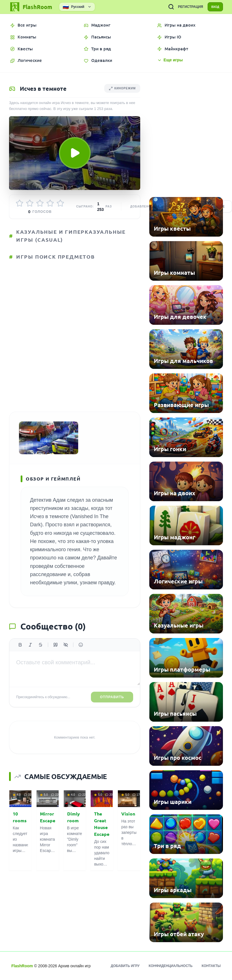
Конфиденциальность (171, 966)
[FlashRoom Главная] (31, 7)
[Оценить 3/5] (40, 204)
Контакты (211, 966)
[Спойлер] (66, 654)
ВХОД (213, 7)
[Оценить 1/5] (20, 204)
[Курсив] (30, 654)
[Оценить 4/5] (50, 204)
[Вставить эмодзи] (81, 654)
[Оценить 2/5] (30, 204)
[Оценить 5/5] (60, 204)
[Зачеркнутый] (41, 654)
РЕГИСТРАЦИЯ (185, 7)
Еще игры (170, 60)
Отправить (112, 707)
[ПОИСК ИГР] (166, 7)
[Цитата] (56, 654)
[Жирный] (20, 654)
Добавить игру (125, 966)
